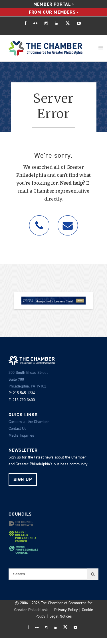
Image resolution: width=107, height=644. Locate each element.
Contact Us (18, 429)
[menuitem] (54, 4)
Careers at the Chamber (29, 422)
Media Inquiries (21, 435)
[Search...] (48, 574)
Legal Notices (61, 616)
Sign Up (23, 479)
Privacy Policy (66, 610)
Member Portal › (54, 4)
